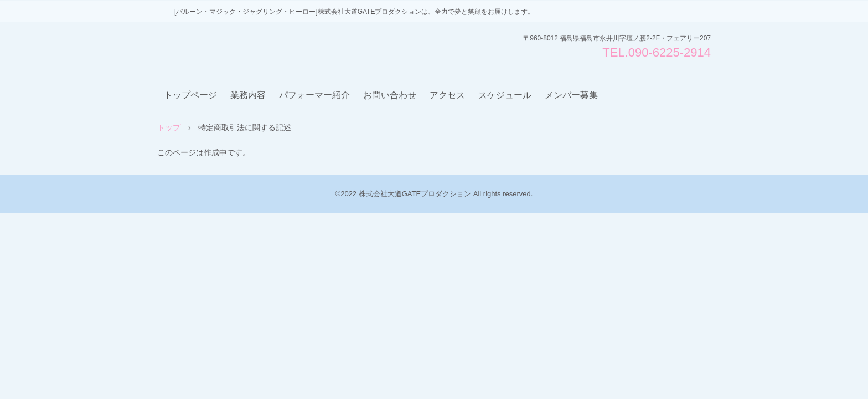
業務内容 (248, 95)
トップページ (190, 95)
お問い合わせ (390, 95)
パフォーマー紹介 (314, 95)
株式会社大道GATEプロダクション (241, 50)
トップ (169, 127)
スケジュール (505, 95)
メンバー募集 (571, 95)
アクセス (447, 95)
